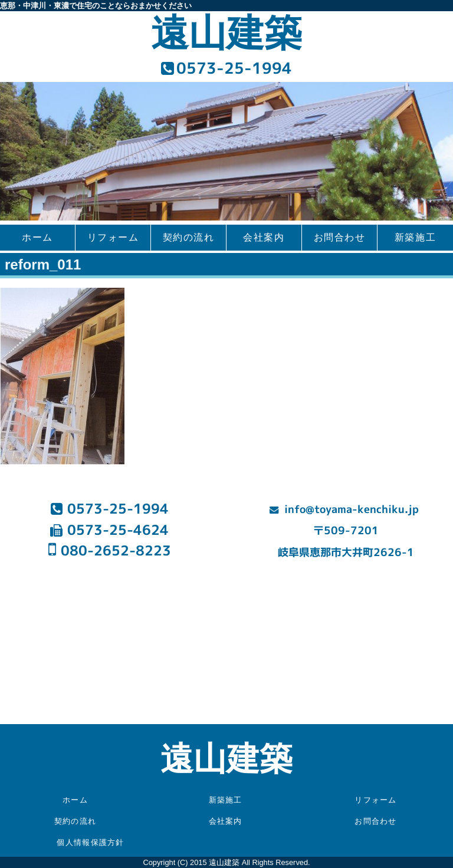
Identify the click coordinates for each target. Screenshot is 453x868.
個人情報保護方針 (90, 842)
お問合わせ (340, 237)
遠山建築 (226, 33)
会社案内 (264, 237)
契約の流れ (189, 237)
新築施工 (415, 237)
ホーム (37, 237)
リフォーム (113, 237)
